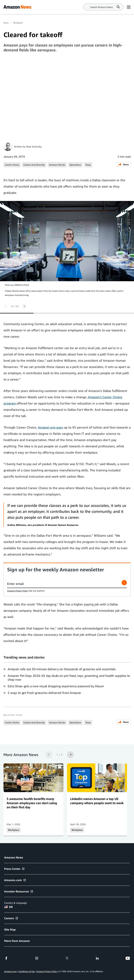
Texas (88, 165)
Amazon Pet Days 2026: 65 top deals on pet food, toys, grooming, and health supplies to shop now (69, 678)
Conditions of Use (27, 971)
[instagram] (37, 958)
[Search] (102, 7)
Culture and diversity (34, 165)
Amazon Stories (57, 165)
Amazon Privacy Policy (18, 591)
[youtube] (128, 958)
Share (123, 164)
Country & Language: (16, 903)
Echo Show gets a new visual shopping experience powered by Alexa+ (56, 686)
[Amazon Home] (17, 7)
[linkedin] (97, 958)
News (6, 23)
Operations (75, 165)
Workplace (18, 23)
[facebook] (6, 958)
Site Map (10, 930)
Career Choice (12, 165)
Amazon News (14, 857)
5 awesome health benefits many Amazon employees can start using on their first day (32, 803)
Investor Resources (19, 891)
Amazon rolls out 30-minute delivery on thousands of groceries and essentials (62, 669)
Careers (11, 918)
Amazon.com (15, 880)
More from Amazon (17, 941)
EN (8, 907)
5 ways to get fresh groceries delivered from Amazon (44, 693)
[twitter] (67, 958)
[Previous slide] (6, 306)
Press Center (14, 869)
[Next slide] (24, 306)
